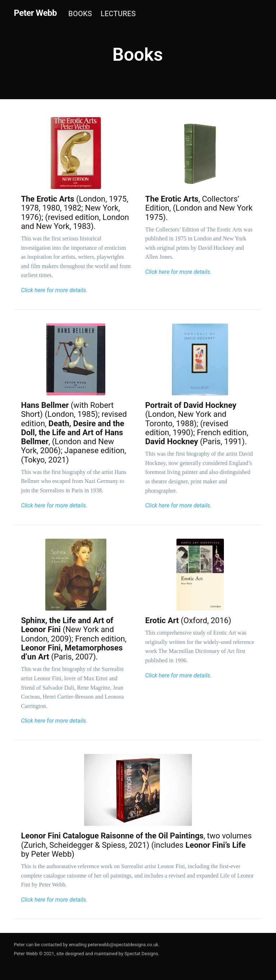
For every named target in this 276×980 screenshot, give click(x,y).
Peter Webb (35, 13)
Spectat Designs (141, 954)
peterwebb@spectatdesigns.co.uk (123, 945)
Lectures (118, 14)
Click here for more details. (54, 290)
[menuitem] (80, 14)
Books (80, 14)
